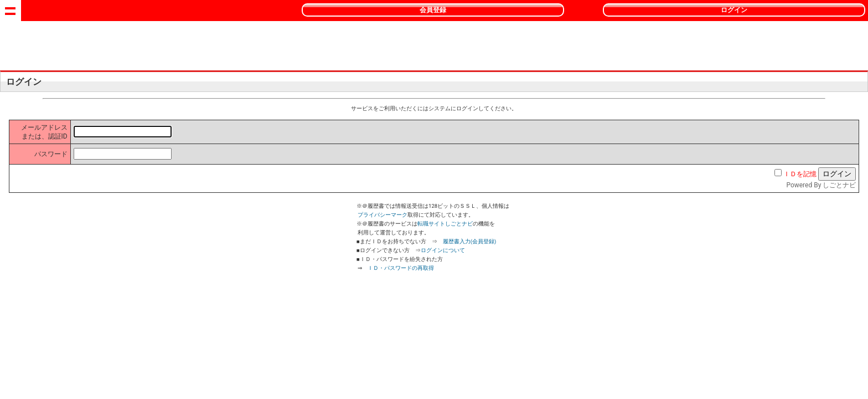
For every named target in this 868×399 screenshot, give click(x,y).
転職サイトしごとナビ (445, 224)
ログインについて (443, 250)
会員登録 (433, 10)
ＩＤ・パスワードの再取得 (401, 268)
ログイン (734, 10)
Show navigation (11, 11)
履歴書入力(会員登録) (470, 241)
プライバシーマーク (383, 215)
